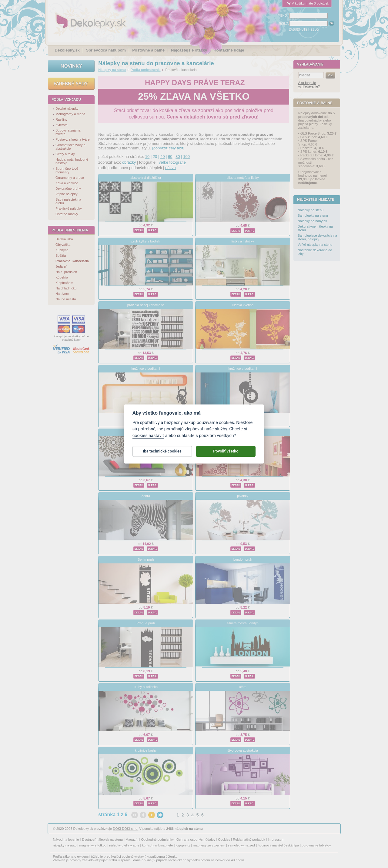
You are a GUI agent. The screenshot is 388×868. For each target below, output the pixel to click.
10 (147, 157)
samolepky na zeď (242, 845)
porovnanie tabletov (316, 845)
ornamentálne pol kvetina (146, 432)
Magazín (132, 840)
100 (186, 157)
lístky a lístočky (243, 241)
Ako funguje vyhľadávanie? (309, 85)
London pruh (243, 559)
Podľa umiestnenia (146, 70)
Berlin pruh (146, 559)
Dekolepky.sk (67, 50)
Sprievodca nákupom (106, 50)
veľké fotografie (172, 162)
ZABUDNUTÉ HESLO (304, 30)
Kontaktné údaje (229, 50)
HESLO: (284, 23)
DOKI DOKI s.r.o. (125, 829)
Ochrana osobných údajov (196, 840)
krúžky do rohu (242, 432)
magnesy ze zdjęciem (209, 845)
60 (170, 157)
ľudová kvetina (243, 305)
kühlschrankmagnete (158, 845)
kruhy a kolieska (146, 687)
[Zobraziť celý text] (168, 148)
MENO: (283, 16)
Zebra (146, 496)
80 (178, 157)
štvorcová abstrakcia (243, 750)
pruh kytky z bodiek (146, 241)
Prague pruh (146, 623)
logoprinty (183, 845)
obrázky (129, 162)
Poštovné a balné (148, 50)
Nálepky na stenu (112, 70)
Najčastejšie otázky (189, 50)
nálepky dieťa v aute (124, 845)
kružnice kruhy (146, 750)
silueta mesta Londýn (242, 623)
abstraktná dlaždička (146, 178)
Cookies (224, 840)
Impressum (276, 840)
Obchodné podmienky (157, 840)
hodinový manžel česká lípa (278, 845)
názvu (171, 168)
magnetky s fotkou (93, 845)
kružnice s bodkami (146, 369)
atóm (243, 687)
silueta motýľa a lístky (243, 178)
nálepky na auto (65, 845)
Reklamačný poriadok (249, 840)
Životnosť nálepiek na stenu (102, 840)
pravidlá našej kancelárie (146, 305)
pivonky (243, 496)
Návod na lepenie (66, 840)
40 (162, 157)
